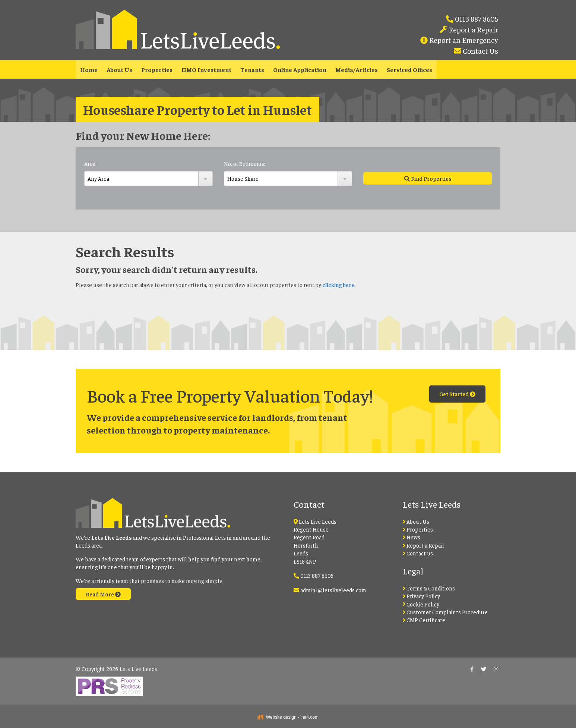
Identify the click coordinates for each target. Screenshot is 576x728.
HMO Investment (206, 69)
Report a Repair (473, 29)
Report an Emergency (463, 40)
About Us (119, 69)
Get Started (457, 394)
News (412, 537)
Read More (103, 594)
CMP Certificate (424, 620)
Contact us (418, 553)
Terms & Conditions (429, 588)
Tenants (252, 69)
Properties (157, 69)
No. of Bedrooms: (245, 163)
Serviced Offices (409, 69)
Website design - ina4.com (288, 717)
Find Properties (428, 178)
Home (89, 69)
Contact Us (480, 51)
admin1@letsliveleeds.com (333, 590)
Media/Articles (357, 69)
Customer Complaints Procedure (445, 612)
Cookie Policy (421, 604)
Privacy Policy (422, 596)
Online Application (300, 69)
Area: (90, 163)
